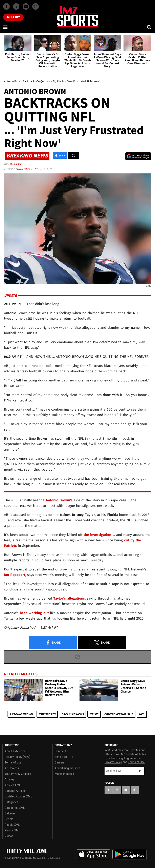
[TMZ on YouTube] (126, 790)
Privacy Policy (113, 762)
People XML (12, 825)
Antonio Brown (21, 714)
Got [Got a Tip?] (13, 17)
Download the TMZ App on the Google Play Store (130, 854)
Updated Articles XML (18, 796)
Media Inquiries (64, 774)
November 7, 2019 (28, 169)
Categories (11, 802)
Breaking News (72, 714)
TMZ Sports (47, 714)
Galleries (10, 813)
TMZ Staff (15, 164)
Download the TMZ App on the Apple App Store (93, 854)
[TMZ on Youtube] (26, 6)
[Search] (149, 27)
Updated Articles (15, 791)
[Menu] (6, 27)
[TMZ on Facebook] (6, 6)
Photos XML (12, 830)
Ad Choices (12, 768)
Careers (60, 762)
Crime (94, 714)
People (9, 819)
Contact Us (62, 751)
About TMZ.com (15, 751)
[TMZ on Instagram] (36, 6)
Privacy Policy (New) (17, 757)
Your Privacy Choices (18, 774)
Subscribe (140, 771)
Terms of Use (13, 762)
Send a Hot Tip (64, 757)
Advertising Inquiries (68, 768)
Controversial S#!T (118, 714)
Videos (9, 836)
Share (53, 643)
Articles (9, 779)
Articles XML (13, 785)
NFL (141, 714)
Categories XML (15, 808)
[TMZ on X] (16, 6)
